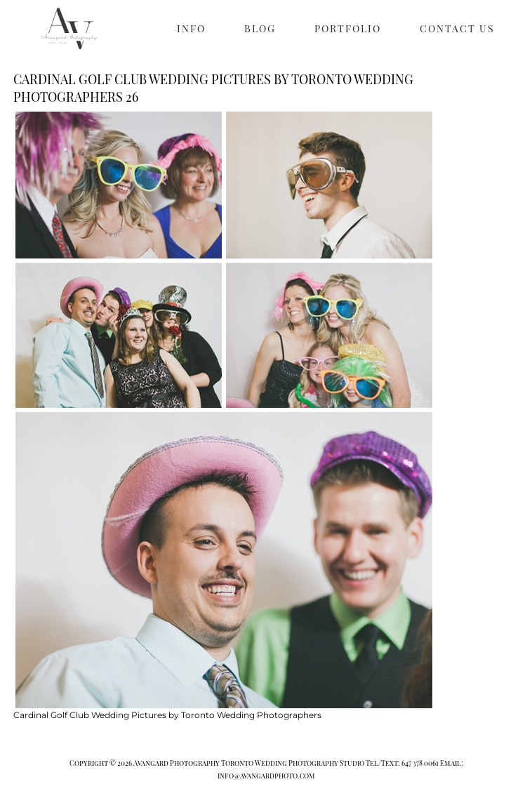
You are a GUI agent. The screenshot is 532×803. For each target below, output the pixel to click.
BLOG (260, 28)
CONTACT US (457, 28)
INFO (191, 28)
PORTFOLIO (348, 28)
